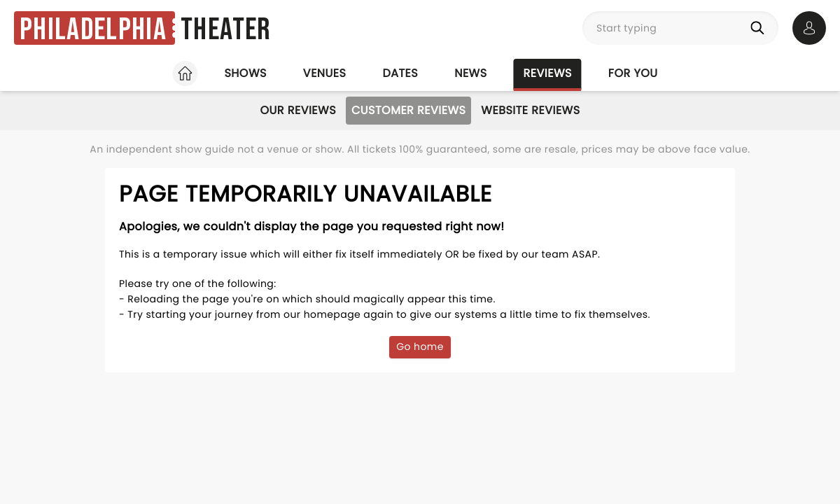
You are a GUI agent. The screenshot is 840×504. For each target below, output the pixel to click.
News (470, 73)
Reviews (548, 73)
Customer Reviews (408, 110)
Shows (245, 73)
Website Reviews (530, 110)
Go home (420, 346)
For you (633, 73)
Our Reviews (298, 110)
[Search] (760, 28)
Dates (400, 73)
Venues (325, 73)
